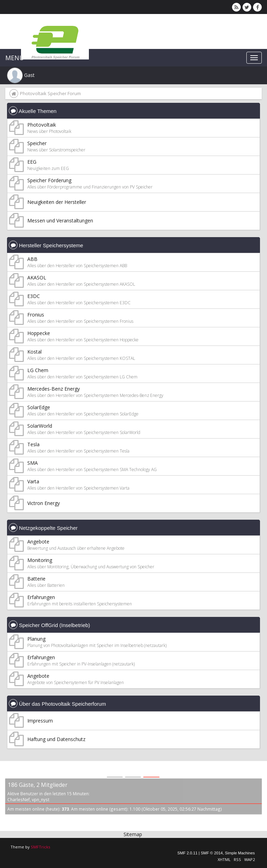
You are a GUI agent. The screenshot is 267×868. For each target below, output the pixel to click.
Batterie (36, 579)
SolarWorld (40, 426)
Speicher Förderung (49, 180)
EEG (32, 162)
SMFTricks (40, 847)
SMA (33, 463)
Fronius (36, 315)
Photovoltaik (42, 125)
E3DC (34, 296)
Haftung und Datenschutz (56, 739)
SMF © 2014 (212, 853)
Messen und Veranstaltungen (60, 220)
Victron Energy (44, 503)
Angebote (38, 542)
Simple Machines (240, 853)
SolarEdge (39, 407)
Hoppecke (39, 333)
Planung (36, 639)
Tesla (33, 444)
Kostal (34, 352)
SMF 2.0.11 (188, 853)
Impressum (40, 721)
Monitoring (40, 560)
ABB (32, 259)
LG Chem (38, 370)
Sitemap (133, 834)
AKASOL (37, 278)
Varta (33, 481)
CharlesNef (19, 799)
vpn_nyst (41, 799)
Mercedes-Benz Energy (54, 389)
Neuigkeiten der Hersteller (57, 202)
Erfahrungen (41, 597)
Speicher (37, 143)
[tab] (115, 770)
